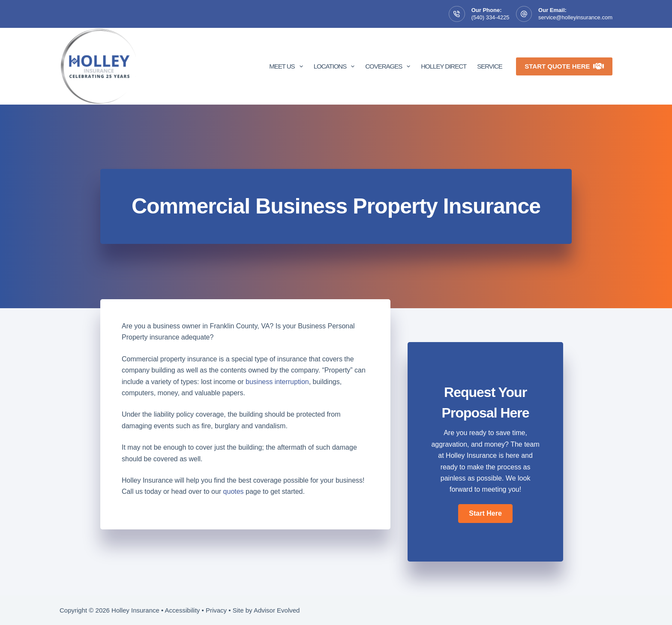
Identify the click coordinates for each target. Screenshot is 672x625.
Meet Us (288, 66)
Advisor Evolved (277, 610)
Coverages (389, 66)
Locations (336, 66)
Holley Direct (444, 66)
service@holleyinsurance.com (575, 17)
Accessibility (183, 610)
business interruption (277, 382)
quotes (234, 491)
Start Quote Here (564, 66)
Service (490, 66)
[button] (485, 514)
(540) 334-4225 (490, 17)
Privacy (216, 610)
